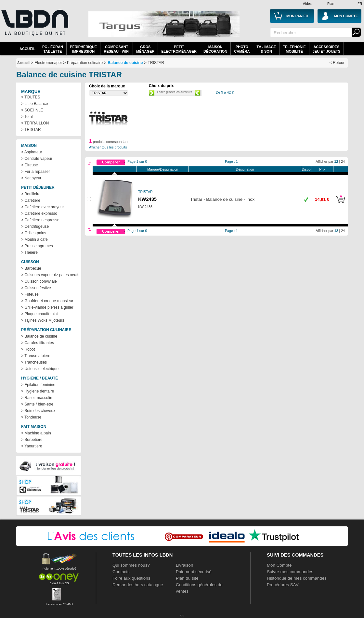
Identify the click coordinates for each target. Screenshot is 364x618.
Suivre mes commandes (290, 572)
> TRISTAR (31, 130)
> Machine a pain (36, 433)
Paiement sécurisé (194, 572)
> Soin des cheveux (38, 411)
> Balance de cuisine (39, 336)
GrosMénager (145, 49)
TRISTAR (156, 63)
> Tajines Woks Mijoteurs (43, 320)
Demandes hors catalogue (138, 585)
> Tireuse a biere (36, 356)
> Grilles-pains (34, 233)
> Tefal (27, 117)
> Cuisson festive (36, 288)
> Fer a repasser (35, 172)
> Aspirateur (32, 152)
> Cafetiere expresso (39, 213)
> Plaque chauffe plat (39, 314)
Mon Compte (279, 565)
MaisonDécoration (215, 49)
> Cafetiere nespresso (40, 220)
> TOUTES (31, 97)
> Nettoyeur (31, 178)
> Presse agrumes (37, 246)
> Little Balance (34, 104)
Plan (331, 4)
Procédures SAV (283, 585)
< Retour (337, 63)
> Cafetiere (31, 200)
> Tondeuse (31, 417)
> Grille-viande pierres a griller (47, 307)
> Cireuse (30, 165)
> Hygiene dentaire (38, 391)
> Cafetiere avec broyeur (43, 207)
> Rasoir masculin (37, 398)
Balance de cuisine (125, 63)
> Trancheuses (34, 362)
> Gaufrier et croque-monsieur (47, 301)
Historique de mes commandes (297, 578)
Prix (322, 169)
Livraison (184, 565)
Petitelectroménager (179, 49)
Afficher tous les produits (108, 147)
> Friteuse (30, 294)
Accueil (27, 49)
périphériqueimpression (83, 49)
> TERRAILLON (35, 123)
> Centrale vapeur (37, 159)
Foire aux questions (131, 578)
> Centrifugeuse (35, 226)
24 (343, 161)
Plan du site (187, 578)
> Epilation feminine (38, 385)
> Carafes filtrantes (38, 343)
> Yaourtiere (32, 446)
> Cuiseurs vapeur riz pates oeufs (50, 275)
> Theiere (29, 252)
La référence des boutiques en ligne (34, 27)
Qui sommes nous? (131, 565)
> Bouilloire (31, 194)
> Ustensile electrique (40, 369)
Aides (307, 4)
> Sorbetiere (32, 440)
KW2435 (147, 199)
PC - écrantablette (53, 49)
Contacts (121, 572)
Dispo (306, 169)
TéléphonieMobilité (294, 49)
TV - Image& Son (266, 49)
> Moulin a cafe (34, 239)
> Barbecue (31, 268)
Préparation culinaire (85, 63)
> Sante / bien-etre (37, 404)
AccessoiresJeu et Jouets (327, 49)
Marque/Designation (163, 169)
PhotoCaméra (242, 49)
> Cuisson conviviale (39, 281)
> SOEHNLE (32, 110)
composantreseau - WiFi (117, 49)
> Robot (28, 349)
